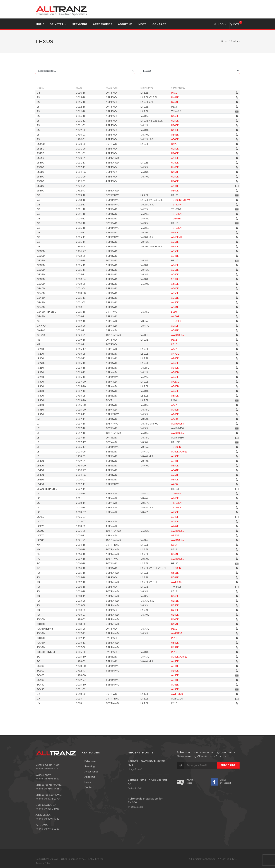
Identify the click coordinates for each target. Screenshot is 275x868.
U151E (192, 172)
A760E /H (194, 237)
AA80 (192, 484)
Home (224, 41)
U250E (192, 121)
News (88, 782)
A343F (192, 517)
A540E (192, 139)
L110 (191, 312)
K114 (192, 545)
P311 (192, 340)
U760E (192, 163)
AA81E (193, 349)
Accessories (91, 771)
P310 (192, 344)
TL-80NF (194, 493)
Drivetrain (90, 761)
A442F (192, 526)
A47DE (193, 354)
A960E (192, 232)
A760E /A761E (197, 451)
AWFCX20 (195, 694)
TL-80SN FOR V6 (198, 200)
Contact (89, 787)
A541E (192, 135)
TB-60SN (194, 204)
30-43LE (193, 279)
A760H (193, 372)
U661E (192, 97)
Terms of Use (43, 863)
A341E (192, 256)
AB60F (192, 535)
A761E (192, 242)
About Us (90, 777)
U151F (192, 624)
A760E (192, 274)
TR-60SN (194, 503)
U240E (192, 125)
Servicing (235, 41)
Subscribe (228, 765)
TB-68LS (194, 321)
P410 (192, 93)
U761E (192, 102)
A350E (192, 251)
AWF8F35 (194, 582)
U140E (192, 130)
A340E (192, 288)
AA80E (193, 316)
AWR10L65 (195, 335)
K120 (192, 144)
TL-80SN (194, 218)
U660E (192, 116)
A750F (192, 326)
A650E (192, 246)
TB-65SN (194, 214)
